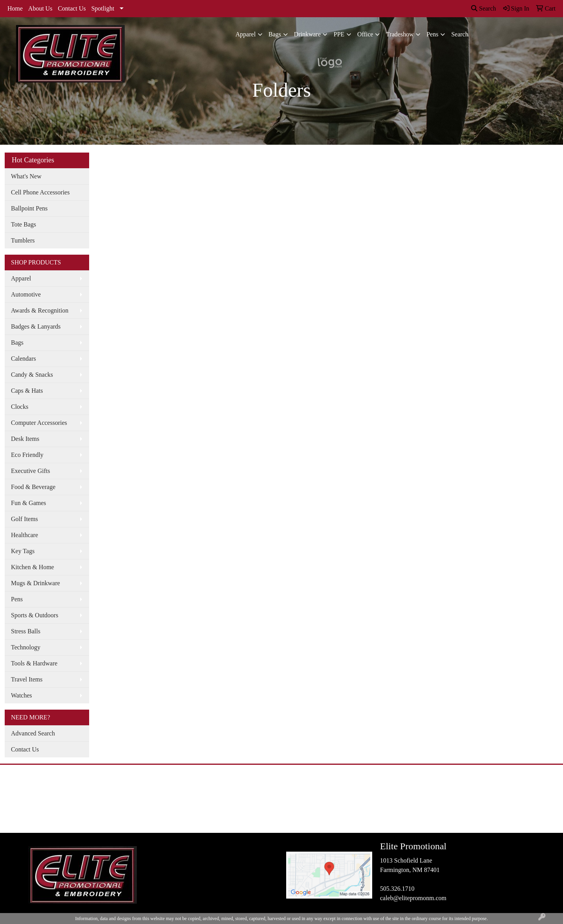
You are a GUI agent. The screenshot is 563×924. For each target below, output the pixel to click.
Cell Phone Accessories (40, 192)
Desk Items (25, 439)
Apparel (246, 34)
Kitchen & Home (32, 567)
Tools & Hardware (34, 663)
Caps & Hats (27, 391)
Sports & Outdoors (35, 615)
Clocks (20, 407)
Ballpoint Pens (29, 208)
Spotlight (103, 8)
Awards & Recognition (40, 310)
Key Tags (23, 551)
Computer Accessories (39, 423)
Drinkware (307, 34)
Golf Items (24, 519)
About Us (40, 8)
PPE (339, 34)
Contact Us (72, 8)
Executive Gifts (30, 471)
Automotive (26, 294)
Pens (432, 34)
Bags (275, 34)
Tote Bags (23, 224)
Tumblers (23, 240)
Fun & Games (29, 503)
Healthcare (24, 535)
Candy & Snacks (32, 375)
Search (484, 8)
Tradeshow (400, 34)
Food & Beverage (33, 487)
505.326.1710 (397, 889)
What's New (26, 176)
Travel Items (27, 679)
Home (15, 8)
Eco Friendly (27, 455)
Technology (26, 647)
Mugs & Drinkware (35, 583)
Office (365, 34)
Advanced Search (33, 733)
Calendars (23, 359)
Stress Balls (26, 631)
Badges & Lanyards (36, 326)
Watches (22, 695)
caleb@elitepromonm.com (413, 898)
